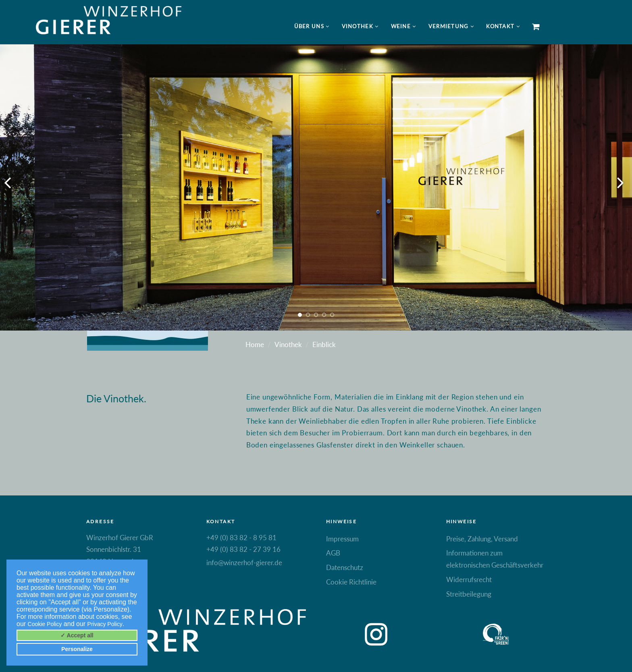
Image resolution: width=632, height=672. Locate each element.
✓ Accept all (77, 635)
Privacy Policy (105, 624)
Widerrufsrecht (469, 579)
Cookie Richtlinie (351, 582)
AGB (333, 553)
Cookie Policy (45, 624)
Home (255, 344)
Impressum (342, 539)
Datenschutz (345, 567)
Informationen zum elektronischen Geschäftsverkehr (495, 559)
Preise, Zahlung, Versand (482, 539)
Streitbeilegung (469, 594)
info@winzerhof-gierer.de (244, 563)
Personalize (77, 649)
